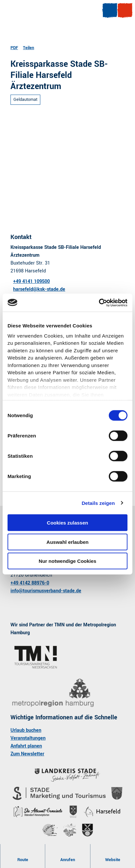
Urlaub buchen (26, 730)
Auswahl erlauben (67, 542)
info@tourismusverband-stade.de (46, 591)
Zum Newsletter (27, 754)
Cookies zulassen (67, 523)
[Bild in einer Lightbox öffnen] (53, 693)
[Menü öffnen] (110, 10)
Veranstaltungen (28, 738)
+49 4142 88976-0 (30, 583)
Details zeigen (98, 503)
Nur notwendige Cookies (67, 561)
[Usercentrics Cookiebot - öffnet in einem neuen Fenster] (99, 303)
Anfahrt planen (26, 746)
